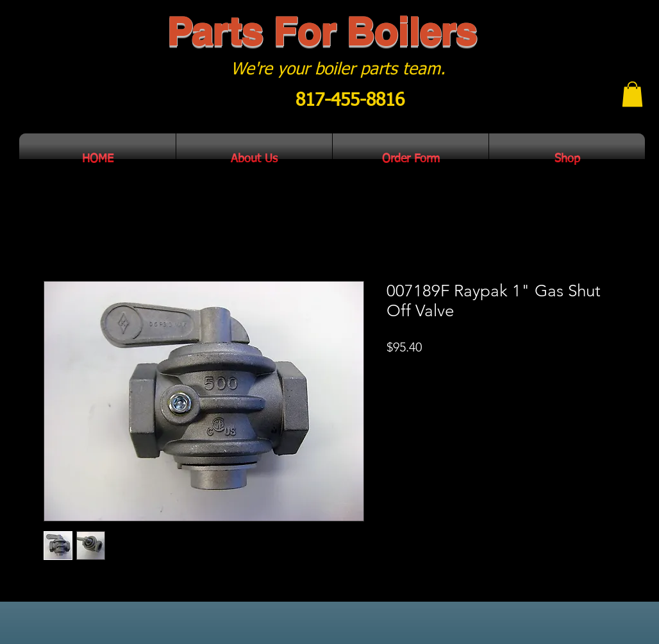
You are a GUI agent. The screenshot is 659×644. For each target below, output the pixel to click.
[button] (632, 94)
